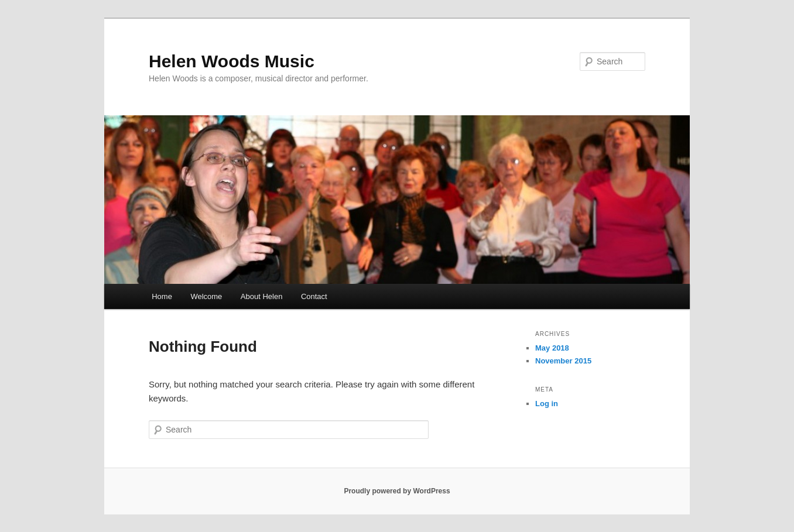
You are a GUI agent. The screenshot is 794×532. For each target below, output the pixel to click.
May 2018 (552, 348)
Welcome (206, 296)
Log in (547, 404)
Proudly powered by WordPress (397, 491)
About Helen (262, 296)
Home (162, 296)
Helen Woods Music (232, 61)
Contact (314, 296)
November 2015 (563, 361)
